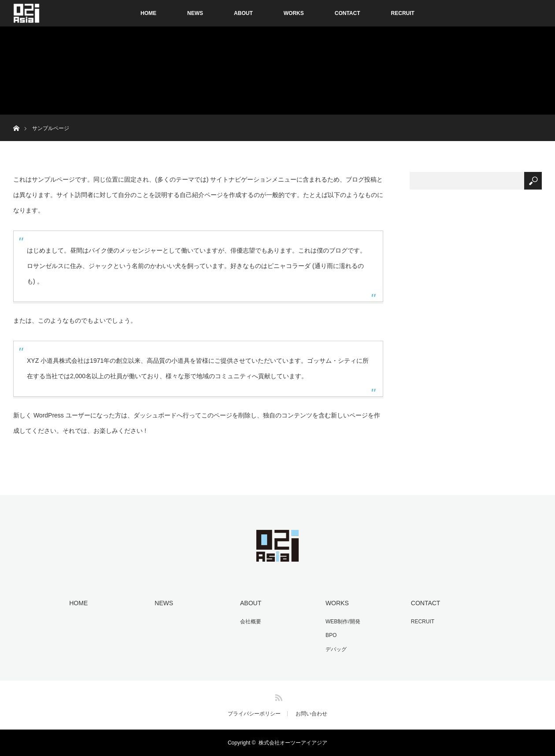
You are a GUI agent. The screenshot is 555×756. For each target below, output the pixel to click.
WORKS (294, 13)
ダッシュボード (155, 415)
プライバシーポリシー (254, 714)
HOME (148, 13)
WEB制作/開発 (343, 622)
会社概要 (251, 622)
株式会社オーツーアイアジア (293, 743)
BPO (331, 635)
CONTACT (348, 13)
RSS (277, 696)
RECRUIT (403, 13)
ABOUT (243, 13)
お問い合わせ (311, 714)
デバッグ (336, 649)
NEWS (195, 13)
